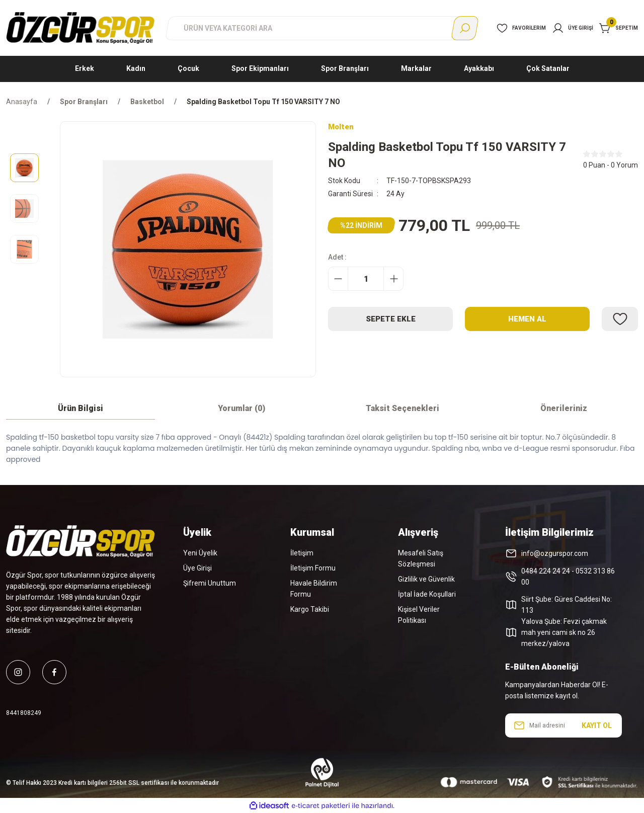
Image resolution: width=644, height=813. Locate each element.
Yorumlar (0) (242, 408)
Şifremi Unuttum (210, 583)
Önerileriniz (564, 408)
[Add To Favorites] (620, 319)
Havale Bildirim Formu (314, 589)
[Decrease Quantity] (338, 279)
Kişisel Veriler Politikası (419, 615)
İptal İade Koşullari (427, 594)
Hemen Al (528, 319)
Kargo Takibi (310, 609)
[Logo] (80, 28)
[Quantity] (366, 279)
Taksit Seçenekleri (403, 408)
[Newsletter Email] (563, 725)
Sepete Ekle (391, 319)
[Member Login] (573, 28)
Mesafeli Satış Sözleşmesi (421, 558)
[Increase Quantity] (393, 279)
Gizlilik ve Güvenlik (426, 579)
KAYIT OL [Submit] (597, 725)
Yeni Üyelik (200, 553)
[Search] (322, 28)
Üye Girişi (197, 568)
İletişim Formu (313, 568)
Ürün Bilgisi (80, 408)
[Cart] (619, 28)
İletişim (302, 553)
